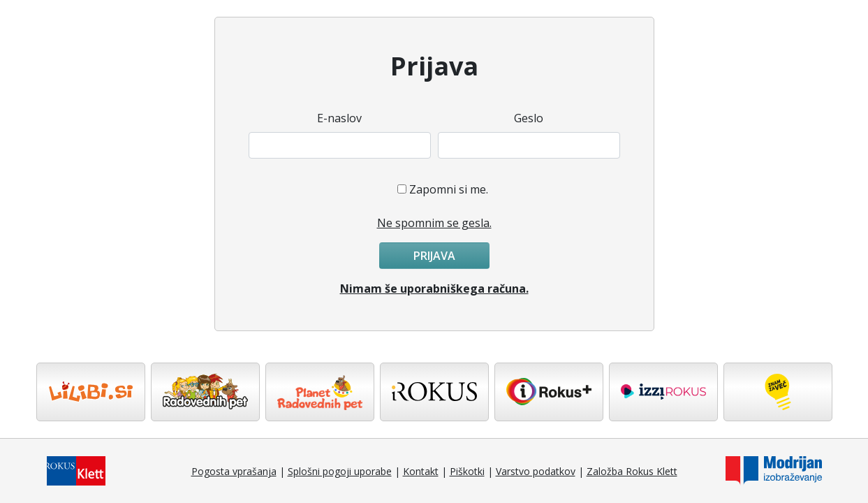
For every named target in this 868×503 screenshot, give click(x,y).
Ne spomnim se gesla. (434, 223)
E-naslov (339, 118)
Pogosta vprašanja (234, 471)
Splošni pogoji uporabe (340, 471)
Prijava (434, 256)
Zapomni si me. (449, 189)
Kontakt (421, 471)
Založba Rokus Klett (632, 471)
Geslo (529, 118)
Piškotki (467, 471)
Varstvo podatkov (536, 471)
